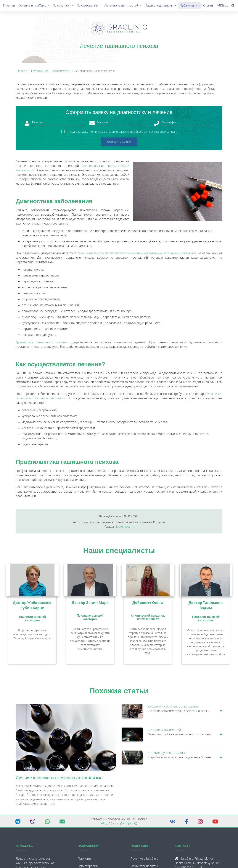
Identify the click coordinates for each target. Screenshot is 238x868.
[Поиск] (233, 6)
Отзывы (209, 6)
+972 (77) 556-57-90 (119, 825)
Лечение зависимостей (124, 6)
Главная (9, 6)
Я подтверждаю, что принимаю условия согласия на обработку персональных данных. (122, 133)
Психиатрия (64, 6)
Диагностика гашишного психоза (41, 344)
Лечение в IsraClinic (35, 6)
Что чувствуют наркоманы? (167, 754)
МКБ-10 (223, 6)
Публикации (189, 6)
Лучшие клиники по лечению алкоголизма (59, 779)
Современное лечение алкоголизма (174, 708)
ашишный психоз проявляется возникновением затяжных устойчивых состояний (137, 255)
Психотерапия (90, 6)
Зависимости (61, 72)
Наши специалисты (161, 6)
